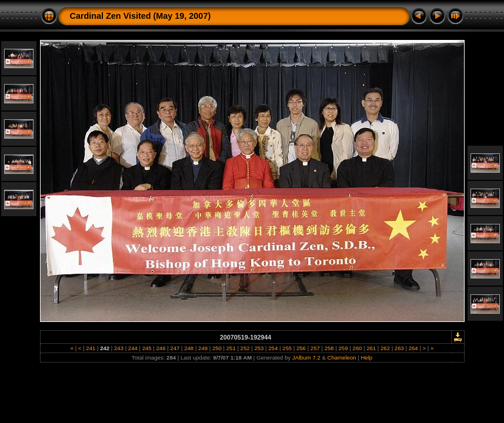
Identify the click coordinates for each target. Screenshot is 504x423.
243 (119, 348)
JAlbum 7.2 (306, 357)
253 (259, 348)
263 (399, 348)
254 (273, 348)
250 (217, 348)
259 (343, 348)
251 (231, 348)
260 (357, 348)
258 (329, 348)
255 (287, 348)
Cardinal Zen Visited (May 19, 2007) (141, 16)
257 (315, 348)
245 (147, 348)
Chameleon (342, 357)
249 (203, 348)
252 (245, 348)
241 (91, 348)
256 (301, 348)
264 (413, 348)
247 (175, 348)
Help (366, 357)
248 (189, 348)
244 (133, 348)
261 (371, 348)
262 (385, 348)
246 (161, 348)
